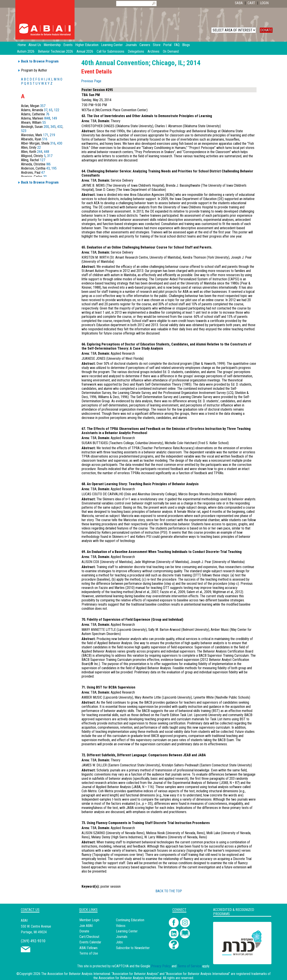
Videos (121, 926)
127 (43, 160)
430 (60, 143)
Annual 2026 (85, 51)
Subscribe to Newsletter (133, 948)
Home (22, 45)
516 (45, 139)
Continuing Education (130, 920)
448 (46, 152)
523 (24, 131)
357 (43, 106)
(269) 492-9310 (33, 941)
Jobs (119, 942)
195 (54, 168)
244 (40, 152)
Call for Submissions (111, 51)
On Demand (171, 51)
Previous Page (91, 81)
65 (51, 110)
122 (57, 110)
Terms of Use (89, 953)
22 (39, 148)
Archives (153, 51)
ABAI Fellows (88, 948)
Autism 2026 (26, 51)
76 (48, 114)
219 (52, 135)
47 (43, 173)
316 (53, 143)
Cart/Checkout (89, 937)
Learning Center (127, 931)
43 (48, 168)
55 (44, 122)
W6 (48, 164)
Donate (84, 931)
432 (60, 127)
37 (46, 110)
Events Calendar (90, 942)
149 (54, 118)
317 (50, 156)
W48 (47, 118)
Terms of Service (189, 966)
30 (45, 177)
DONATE (266, 30)
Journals (122, 937)
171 (46, 135)
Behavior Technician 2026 (55, 51)
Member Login (89, 920)
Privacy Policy (161, 966)
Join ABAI (86, 926)
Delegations (136, 51)
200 (46, 127)
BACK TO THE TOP (169, 891)
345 (53, 127)
